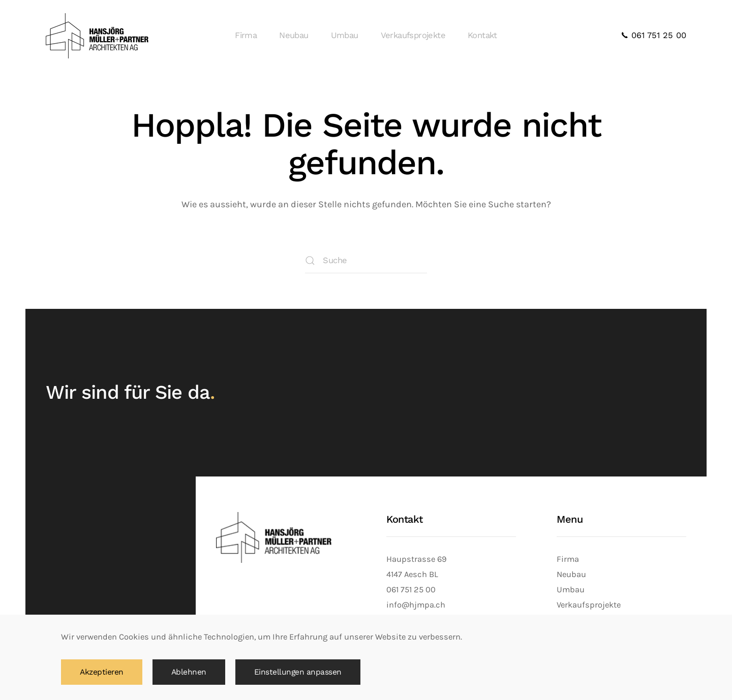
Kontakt (482, 35)
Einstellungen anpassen (298, 672)
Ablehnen (189, 672)
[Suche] (366, 261)
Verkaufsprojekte (413, 35)
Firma (246, 35)
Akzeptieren (102, 672)
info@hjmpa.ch (416, 605)
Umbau (345, 35)
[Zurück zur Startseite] (99, 36)
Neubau (294, 35)
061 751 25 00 (654, 35)
